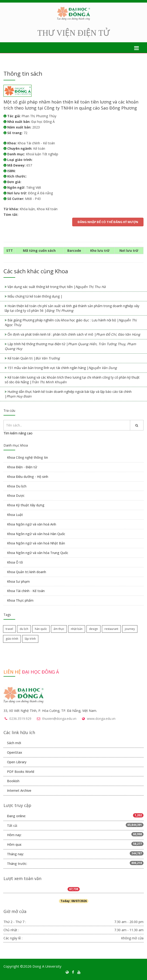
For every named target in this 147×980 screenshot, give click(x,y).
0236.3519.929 (20, 719)
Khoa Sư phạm (18, 581)
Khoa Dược (16, 495)
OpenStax (15, 752)
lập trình (30, 639)
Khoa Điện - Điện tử (22, 467)
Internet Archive (19, 790)
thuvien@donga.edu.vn (59, 719)
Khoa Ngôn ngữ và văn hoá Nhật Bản (36, 543)
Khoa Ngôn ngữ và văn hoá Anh (32, 524)
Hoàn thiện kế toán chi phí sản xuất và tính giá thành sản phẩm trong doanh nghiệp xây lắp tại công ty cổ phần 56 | (72, 308)
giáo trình (12, 639)
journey (130, 629)
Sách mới (14, 743)
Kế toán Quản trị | (34, 358)
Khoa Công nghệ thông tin (27, 457)
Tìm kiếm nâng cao (18, 433)
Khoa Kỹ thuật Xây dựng (26, 505)
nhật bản (77, 629)
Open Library (17, 762)
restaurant (111, 629)
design (93, 629)
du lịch (24, 629)
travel (9, 629)
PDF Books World (21, 772)
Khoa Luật (15, 515)
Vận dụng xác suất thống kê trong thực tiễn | (57, 287)
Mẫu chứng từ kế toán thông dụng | (35, 296)
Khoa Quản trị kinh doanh (27, 572)
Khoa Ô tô (15, 562)
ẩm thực (59, 629)
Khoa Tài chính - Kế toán (26, 591)
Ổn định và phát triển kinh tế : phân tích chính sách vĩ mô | (74, 334)
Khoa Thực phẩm (20, 600)
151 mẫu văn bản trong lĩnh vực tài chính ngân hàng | (62, 368)
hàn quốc (41, 629)
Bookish (13, 781)
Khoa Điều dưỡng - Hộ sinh (28, 477)
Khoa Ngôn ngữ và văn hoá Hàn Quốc (36, 534)
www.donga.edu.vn (101, 719)
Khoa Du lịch (17, 486)
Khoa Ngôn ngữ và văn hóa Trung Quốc (38, 553)
